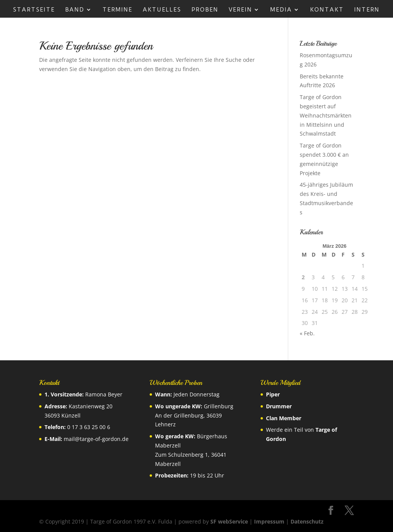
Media (281, 10)
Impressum (269, 521)
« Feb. (307, 333)
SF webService (229, 521)
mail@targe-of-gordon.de (96, 439)
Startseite (34, 10)
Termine (117, 10)
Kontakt (327, 10)
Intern (367, 10)
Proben (205, 10)
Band (75, 10)
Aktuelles (162, 10)
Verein (240, 10)
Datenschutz (307, 521)
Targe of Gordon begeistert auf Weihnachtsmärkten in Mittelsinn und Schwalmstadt (326, 115)
